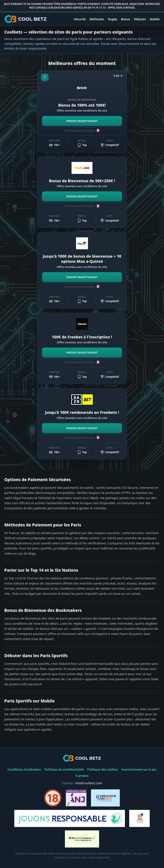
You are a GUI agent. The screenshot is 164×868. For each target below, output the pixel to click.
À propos (82, 776)
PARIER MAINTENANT (82, 121)
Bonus (126, 19)
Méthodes (97, 19)
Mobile (155, 19)
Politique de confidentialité (64, 769)
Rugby (113, 19)
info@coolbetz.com (89, 783)
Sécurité (80, 19)
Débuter (140, 19)
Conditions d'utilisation (24, 769)
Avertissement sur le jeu (139, 769)
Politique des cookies (103, 769)
